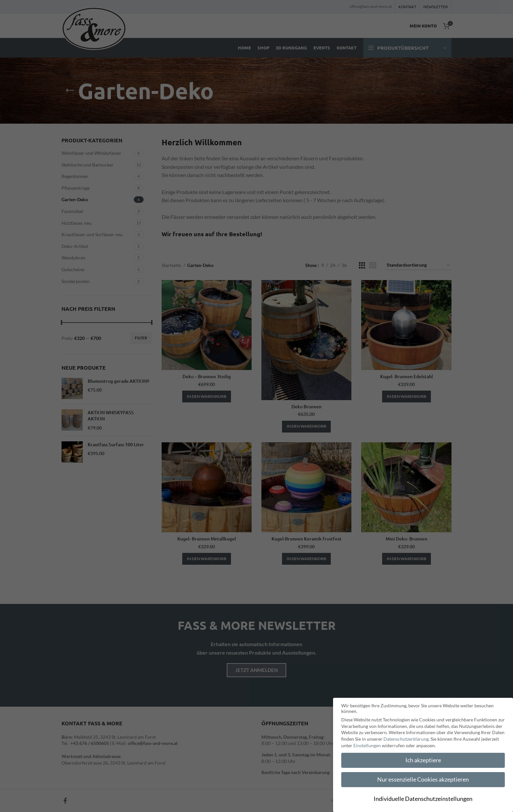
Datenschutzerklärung (406, 739)
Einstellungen (367, 745)
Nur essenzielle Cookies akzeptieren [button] (423, 779)
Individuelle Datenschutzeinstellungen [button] (423, 799)
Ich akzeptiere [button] (423, 760)
